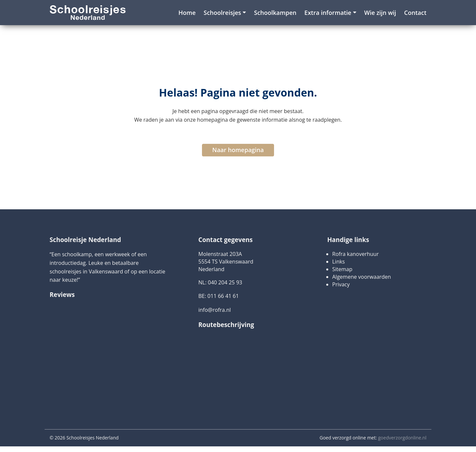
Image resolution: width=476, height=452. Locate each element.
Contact (415, 13)
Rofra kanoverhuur (356, 254)
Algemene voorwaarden (362, 277)
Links (338, 262)
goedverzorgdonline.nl (402, 438)
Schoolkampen (275, 13)
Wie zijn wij (380, 13)
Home (187, 13)
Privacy (341, 284)
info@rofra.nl (215, 310)
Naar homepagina (238, 150)
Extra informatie (328, 13)
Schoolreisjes (222, 13)
